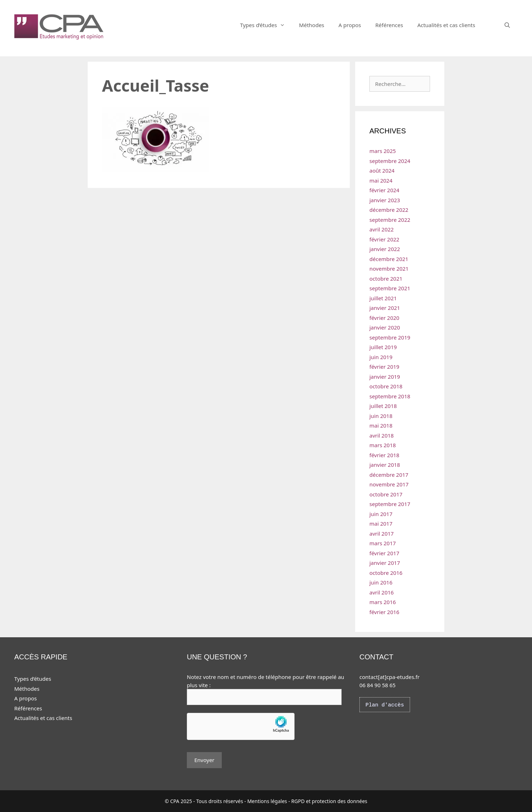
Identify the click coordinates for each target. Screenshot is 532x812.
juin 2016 (381, 582)
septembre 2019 (390, 337)
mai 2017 (381, 524)
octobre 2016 (386, 573)
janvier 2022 (385, 249)
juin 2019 (381, 357)
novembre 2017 (389, 484)
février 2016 (384, 612)
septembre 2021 (390, 288)
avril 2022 (382, 229)
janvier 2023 (385, 200)
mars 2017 (383, 543)
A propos (350, 25)
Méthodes (312, 25)
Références (389, 25)
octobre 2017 (386, 494)
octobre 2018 (386, 386)
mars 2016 (383, 602)
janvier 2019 (385, 377)
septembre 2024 (390, 161)
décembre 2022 (389, 210)
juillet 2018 (383, 406)
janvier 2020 (385, 327)
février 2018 (384, 455)
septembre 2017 (390, 504)
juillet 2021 (383, 298)
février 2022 (384, 239)
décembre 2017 (389, 475)
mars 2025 (383, 151)
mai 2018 (381, 425)
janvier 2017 (385, 563)
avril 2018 (382, 435)
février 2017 (384, 553)
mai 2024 (381, 180)
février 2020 (384, 318)
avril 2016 (382, 592)
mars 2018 (383, 445)
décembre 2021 (389, 259)
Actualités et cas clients (446, 25)
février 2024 (384, 190)
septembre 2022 (390, 220)
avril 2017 (382, 533)
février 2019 (384, 367)
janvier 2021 (385, 308)
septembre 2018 (390, 396)
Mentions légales (267, 801)
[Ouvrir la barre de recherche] (507, 25)
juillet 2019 (383, 347)
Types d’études (266, 25)
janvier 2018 (385, 465)
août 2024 (382, 170)
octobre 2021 (386, 279)
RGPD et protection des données (329, 801)
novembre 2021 (389, 269)
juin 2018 (381, 416)
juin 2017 (381, 514)
